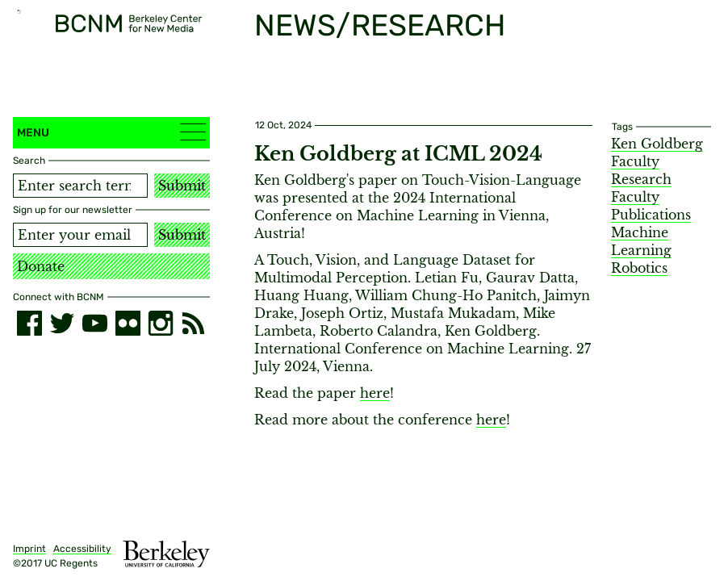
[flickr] (128, 323)
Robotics (639, 268)
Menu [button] (111, 132)
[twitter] (63, 323)
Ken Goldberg (657, 144)
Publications (651, 215)
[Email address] (80, 235)
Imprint (29, 549)
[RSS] (193, 323)
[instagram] (161, 323)
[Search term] (80, 186)
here (375, 393)
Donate (41, 266)
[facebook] (29, 323)
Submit (182, 186)
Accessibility (82, 549)
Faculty (635, 197)
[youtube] (95, 323)
